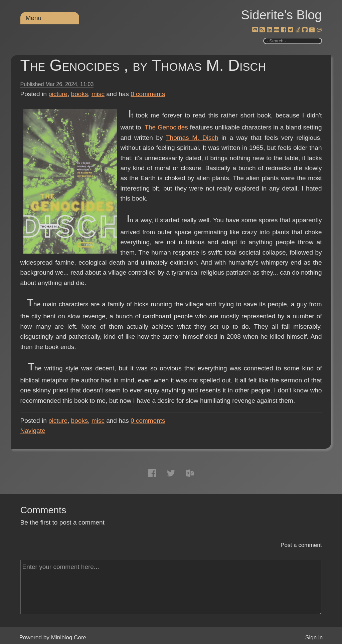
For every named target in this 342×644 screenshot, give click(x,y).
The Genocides (166, 127)
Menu (34, 18)
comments (148, 94)
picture (58, 94)
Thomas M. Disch (192, 138)
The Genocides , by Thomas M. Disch (143, 65)
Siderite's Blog (282, 15)
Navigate (33, 431)
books (80, 94)
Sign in (314, 637)
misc (98, 94)
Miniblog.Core (69, 637)
